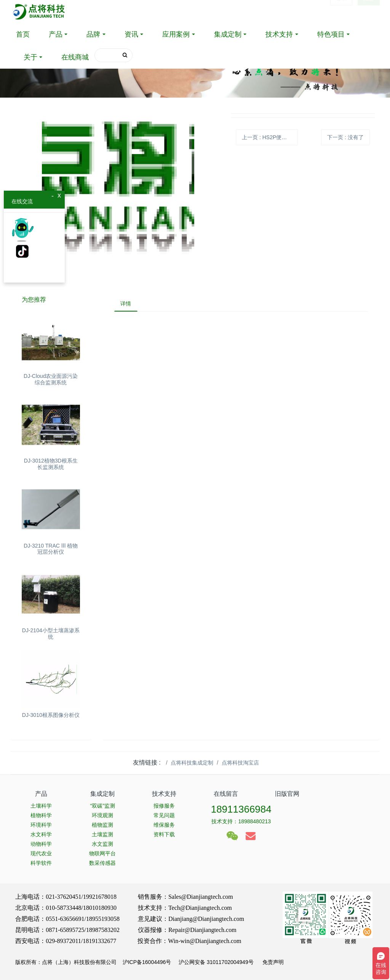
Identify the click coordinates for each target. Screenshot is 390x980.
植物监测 (102, 825)
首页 (23, 34)
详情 (128, 304)
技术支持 (279, 34)
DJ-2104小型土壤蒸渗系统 (51, 634)
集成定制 (228, 34)
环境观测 (102, 815)
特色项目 (331, 34)
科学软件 (41, 863)
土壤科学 (41, 806)
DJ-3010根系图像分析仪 (51, 715)
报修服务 (164, 806)
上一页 (270, 137)
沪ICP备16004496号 (147, 962)
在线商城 (75, 57)
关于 (30, 57)
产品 (56, 34)
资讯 (131, 34)
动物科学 (41, 844)
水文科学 (41, 834)
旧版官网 (287, 794)
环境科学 (41, 825)
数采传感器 (102, 863)
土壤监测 (102, 834)
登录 (341, 11)
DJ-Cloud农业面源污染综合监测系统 (51, 379)
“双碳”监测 (103, 806)
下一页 (345, 137)
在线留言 (226, 794)
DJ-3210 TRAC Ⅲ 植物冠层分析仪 (51, 549)
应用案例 (176, 34)
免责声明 (272, 962)
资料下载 (164, 834)
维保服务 (164, 825)
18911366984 (241, 809)
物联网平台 (102, 853)
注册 (369, 11)
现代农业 (41, 853)
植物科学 (41, 815)
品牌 (93, 34)
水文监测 (102, 844)
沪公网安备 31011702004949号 (216, 962)
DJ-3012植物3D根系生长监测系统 (51, 464)
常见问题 (164, 815)
